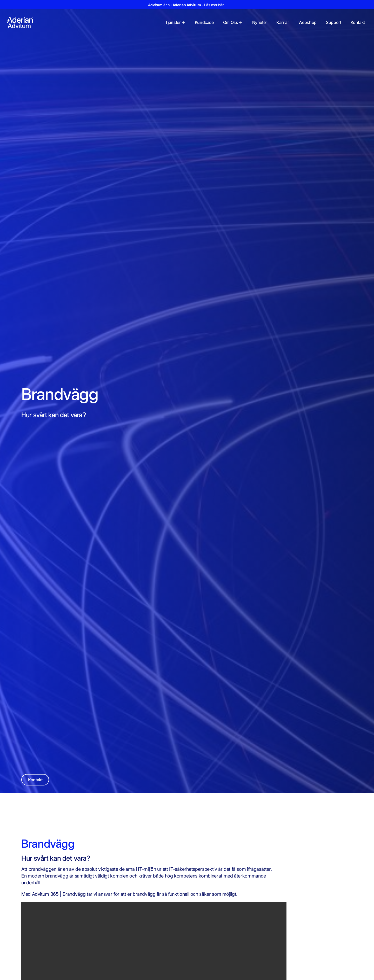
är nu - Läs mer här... (187, 5)
